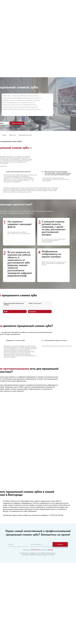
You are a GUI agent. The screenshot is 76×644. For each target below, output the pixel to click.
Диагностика (12, 135)
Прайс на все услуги (35, 303)
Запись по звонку (17, 123)
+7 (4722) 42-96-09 (56, 515)
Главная (4, 135)
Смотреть (33, 312)
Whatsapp (51, 550)
